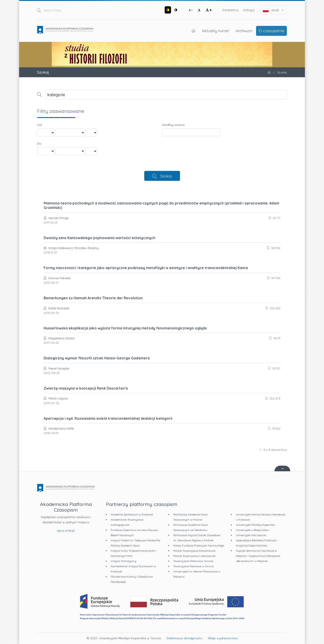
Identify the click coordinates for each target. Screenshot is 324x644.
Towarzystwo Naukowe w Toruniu (194, 566)
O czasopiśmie (272, 31)
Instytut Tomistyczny (124, 561)
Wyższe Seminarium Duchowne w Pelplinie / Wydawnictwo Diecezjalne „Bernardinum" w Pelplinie (258, 556)
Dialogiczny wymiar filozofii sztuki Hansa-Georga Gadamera (97, 358)
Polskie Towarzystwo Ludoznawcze (194, 556)
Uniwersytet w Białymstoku (253, 530)
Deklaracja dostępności (184, 638)
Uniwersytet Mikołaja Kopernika (255, 525)
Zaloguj (249, 10)
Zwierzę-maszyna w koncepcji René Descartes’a (86, 388)
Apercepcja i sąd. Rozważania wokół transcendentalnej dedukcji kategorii (108, 418)
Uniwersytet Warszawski (251, 535)
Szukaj (166, 176)
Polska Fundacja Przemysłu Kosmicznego (199, 545)
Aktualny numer (216, 31)
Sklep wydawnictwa (223, 638)
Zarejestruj (230, 10)
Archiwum (244, 31)
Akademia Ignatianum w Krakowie (132, 514)
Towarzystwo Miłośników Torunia (193, 561)
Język (273, 10)
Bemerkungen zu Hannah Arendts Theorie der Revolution (93, 298)
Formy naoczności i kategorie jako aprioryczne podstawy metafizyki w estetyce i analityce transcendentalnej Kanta (146, 268)
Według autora (173, 125)
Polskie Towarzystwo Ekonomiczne (194, 551)
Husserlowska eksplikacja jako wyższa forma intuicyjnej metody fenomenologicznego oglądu (125, 328)
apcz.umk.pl (66, 531)
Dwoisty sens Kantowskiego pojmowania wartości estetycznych (99, 238)
